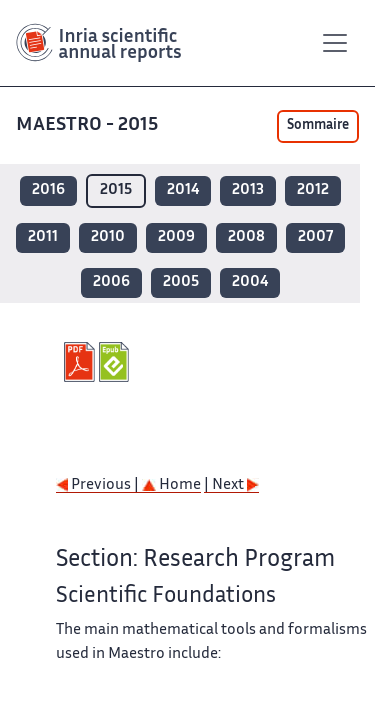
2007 (315, 237)
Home (171, 485)
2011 (43, 237)
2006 (111, 282)
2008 (246, 237)
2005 (181, 282)
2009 (176, 237)
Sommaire (318, 126)
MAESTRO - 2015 (89, 125)
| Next (231, 485)
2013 (248, 190)
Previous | (99, 485)
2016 (48, 190)
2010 (108, 237)
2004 (250, 282)
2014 (183, 190)
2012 (313, 190)
